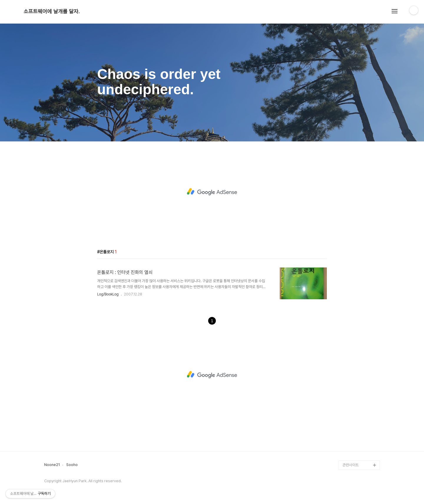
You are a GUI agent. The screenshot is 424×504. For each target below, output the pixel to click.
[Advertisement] (212, 192)
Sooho (72, 465)
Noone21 (52, 465)
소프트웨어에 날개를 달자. (52, 11)
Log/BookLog (108, 294)
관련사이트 (351, 465)
